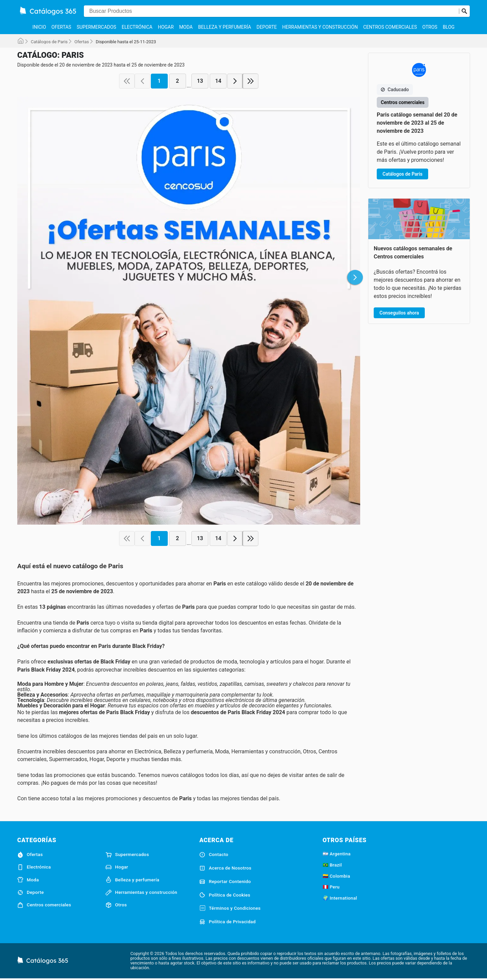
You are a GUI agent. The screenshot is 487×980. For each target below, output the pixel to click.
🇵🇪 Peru (331, 887)
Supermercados (97, 27)
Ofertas (61, 27)
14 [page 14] (218, 81)
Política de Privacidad (227, 922)
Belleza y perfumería (225, 27)
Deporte (266, 27)
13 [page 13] (200, 81)
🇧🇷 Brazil (332, 865)
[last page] (251, 81)
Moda (186, 27)
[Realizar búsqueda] (464, 11)
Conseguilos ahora (399, 313)
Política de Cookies (225, 895)
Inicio (39, 27)
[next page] (235, 81)
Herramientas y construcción (320, 27)
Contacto (214, 855)
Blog (449, 27)
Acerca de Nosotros (225, 868)
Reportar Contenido (225, 882)
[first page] (127, 81)
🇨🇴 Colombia (337, 876)
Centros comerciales (390, 27)
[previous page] (142, 81)
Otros (430, 27)
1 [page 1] (159, 81)
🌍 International (340, 898)
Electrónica (137, 27)
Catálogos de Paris (49, 42)
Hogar (166, 27)
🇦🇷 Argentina (337, 854)
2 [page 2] (177, 81)
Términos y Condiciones (230, 908)
